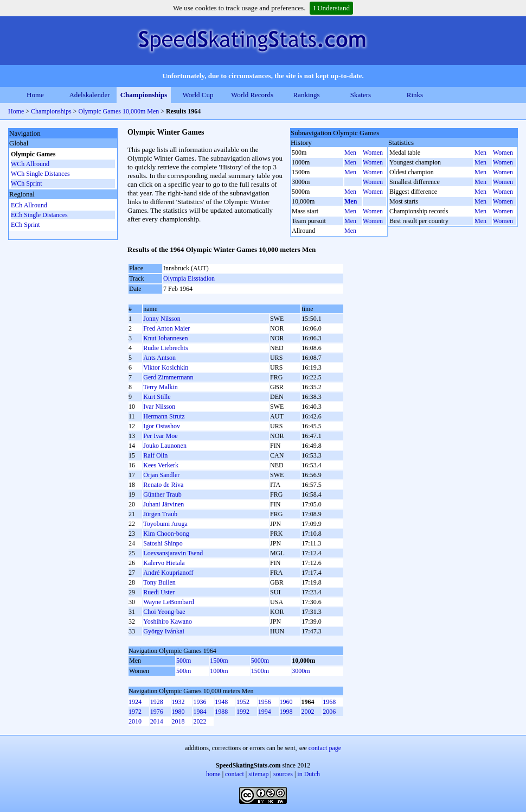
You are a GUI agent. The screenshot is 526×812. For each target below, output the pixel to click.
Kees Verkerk (161, 465)
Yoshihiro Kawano (168, 621)
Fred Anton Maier (166, 328)
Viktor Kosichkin (166, 367)
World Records (252, 95)
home (213, 774)
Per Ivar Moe (160, 436)
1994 (265, 712)
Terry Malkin (160, 387)
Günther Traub (162, 494)
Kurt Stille (157, 397)
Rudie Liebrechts (165, 348)
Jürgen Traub (160, 514)
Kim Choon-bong (166, 534)
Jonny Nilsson (162, 319)
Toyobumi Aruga (165, 524)
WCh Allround (30, 164)
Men (350, 153)
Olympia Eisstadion (189, 278)
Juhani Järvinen (163, 504)
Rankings (306, 95)
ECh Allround (29, 205)
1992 (243, 712)
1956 (265, 702)
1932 (178, 702)
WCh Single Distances (40, 174)
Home (35, 95)
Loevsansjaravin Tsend (173, 553)
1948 (221, 702)
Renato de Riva (163, 485)
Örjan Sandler (161, 475)
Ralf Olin (155, 455)
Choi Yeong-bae (164, 612)
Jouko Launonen (165, 446)
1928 (157, 702)
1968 (329, 702)
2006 (329, 712)
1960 (286, 702)
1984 (200, 712)
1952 (243, 702)
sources (283, 774)
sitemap (258, 774)
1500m (219, 661)
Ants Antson (159, 358)
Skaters (361, 95)
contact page (325, 748)
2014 (157, 721)
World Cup (198, 95)
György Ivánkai (163, 631)
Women (373, 153)
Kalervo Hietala (164, 563)
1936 (200, 702)
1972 (135, 712)
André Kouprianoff (168, 573)
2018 (178, 721)
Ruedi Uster (159, 592)
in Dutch (309, 774)
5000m (260, 661)
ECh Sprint (25, 225)
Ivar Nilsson (159, 407)
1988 (221, 712)
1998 (286, 712)
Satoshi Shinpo (163, 543)
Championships (144, 95)
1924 (135, 702)
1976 (157, 712)
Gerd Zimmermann (168, 377)
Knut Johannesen (165, 338)
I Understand (331, 8)
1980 (178, 712)
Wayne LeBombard (168, 602)
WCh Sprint (27, 183)
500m (184, 661)
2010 (135, 721)
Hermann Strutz (164, 416)
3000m (301, 671)
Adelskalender (89, 95)
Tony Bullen (159, 582)
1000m (219, 671)
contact (235, 774)
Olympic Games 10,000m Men (119, 111)
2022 (200, 721)
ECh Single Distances (39, 215)
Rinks (415, 95)
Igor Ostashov (162, 426)
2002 (307, 712)
